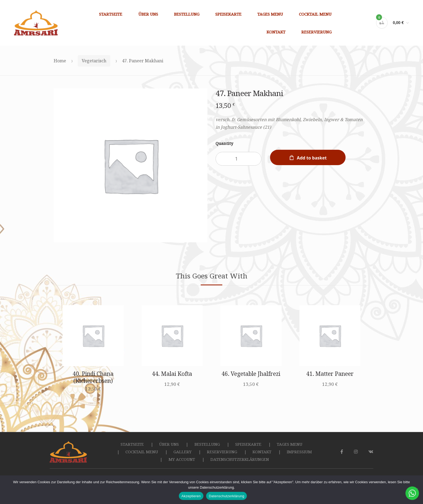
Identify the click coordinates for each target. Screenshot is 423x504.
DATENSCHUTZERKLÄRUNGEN (240, 459)
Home (60, 61)
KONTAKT (276, 32)
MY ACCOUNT (182, 459)
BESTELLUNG (187, 14)
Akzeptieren (191, 496)
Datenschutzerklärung (226, 496)
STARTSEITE (111, 14)
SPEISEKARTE (228, 14)
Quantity (224, 143)
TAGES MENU (270, 14)
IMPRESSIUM (299, 452)
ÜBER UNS (148, 14)
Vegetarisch (94, 61)
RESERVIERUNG (316, 32)
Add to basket (312, 158)
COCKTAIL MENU (315, 14)
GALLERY (182, 452)
